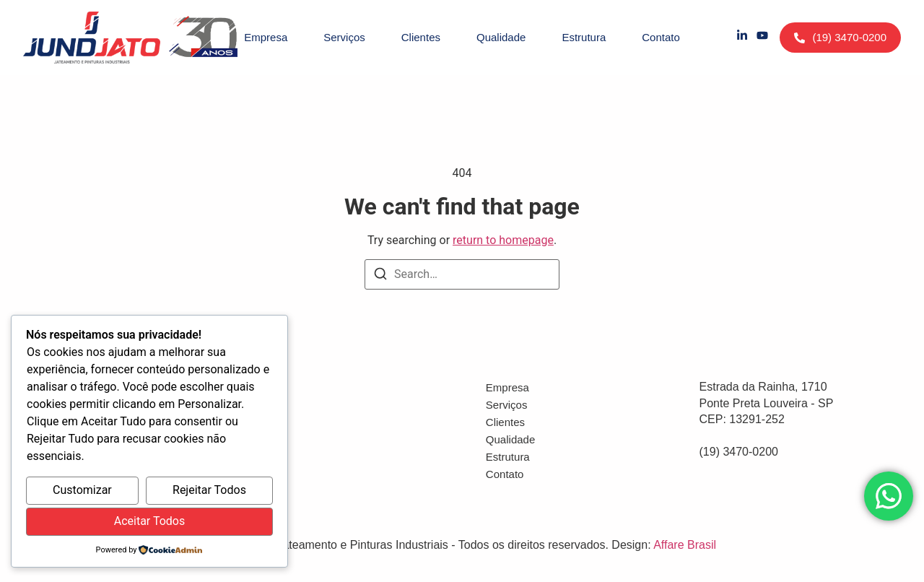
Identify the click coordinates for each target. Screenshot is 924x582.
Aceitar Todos (150, 521)
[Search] (380, 276)
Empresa (266, 37)
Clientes (421, 37)
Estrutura (584, 37)
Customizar (82, 490)
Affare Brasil (685, 545)
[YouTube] (762, 38)
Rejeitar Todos (209, 490)
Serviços (344, 37)
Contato (661, 37)
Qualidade (501, 37)
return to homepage (503, 240)
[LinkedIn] (742, 38)
